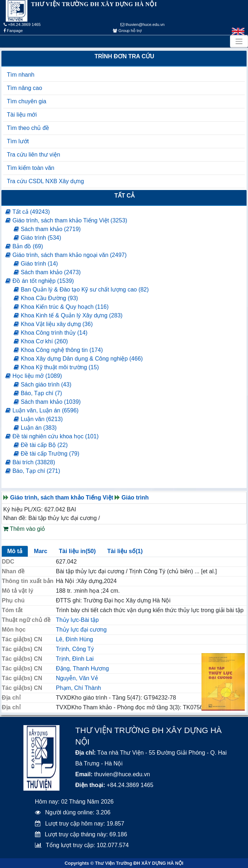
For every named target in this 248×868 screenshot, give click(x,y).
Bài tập (90, 620)
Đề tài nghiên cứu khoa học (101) (52, 436)
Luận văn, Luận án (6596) (42, 410)
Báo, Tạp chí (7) (38, 393)
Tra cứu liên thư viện (34, 155)
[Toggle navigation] (239, 41)
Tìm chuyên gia (26, 101)
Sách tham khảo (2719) (47, 229)
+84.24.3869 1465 (22, 24)
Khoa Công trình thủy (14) (51, 333)
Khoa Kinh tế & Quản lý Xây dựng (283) (68, 315)
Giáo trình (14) (36, 264)
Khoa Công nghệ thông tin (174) (58, 350)
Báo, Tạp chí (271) (33, 471)
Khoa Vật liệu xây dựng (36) (53, 324)
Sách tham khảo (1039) (47, 402)
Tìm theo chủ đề (28, 128)
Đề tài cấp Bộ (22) (41, 445)
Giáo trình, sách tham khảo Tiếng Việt (62, 498)
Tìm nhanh (21, 75)
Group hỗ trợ (127, 31)
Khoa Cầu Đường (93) (46, 298)
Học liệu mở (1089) (34, 376)
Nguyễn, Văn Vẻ (77, 678)
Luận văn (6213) (38, 419)
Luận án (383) (35, 428)
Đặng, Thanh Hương (82, 668)
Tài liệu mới (22, 115)
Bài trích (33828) (30, 462)
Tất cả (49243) (28, 212)
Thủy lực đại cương (81, 630)
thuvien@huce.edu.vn (143, 24)
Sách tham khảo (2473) (47, 272)
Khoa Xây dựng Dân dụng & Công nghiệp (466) (78, 359)
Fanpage (13, 31)
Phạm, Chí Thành (78, 688)
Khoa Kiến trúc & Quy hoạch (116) (61, 307)
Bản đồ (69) (24, 246)
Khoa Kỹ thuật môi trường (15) (56, 367)
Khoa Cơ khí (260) (41, 341)
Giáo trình (135, 498)
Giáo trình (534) (37, 238)
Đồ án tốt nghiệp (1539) (40, 281)
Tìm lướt (18, 141)
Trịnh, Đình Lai (75, 659)
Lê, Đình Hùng (74, 639)
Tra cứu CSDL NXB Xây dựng (45, 181)
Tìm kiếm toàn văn (31, 168)
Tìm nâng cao (25, 88)
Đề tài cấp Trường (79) (46, 454)
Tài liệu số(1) (125, 551)
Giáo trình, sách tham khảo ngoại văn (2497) (66, 255)
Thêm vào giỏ (24, 529)
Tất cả (124, 196)
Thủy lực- (68, 620)
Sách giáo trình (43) (43, 385)
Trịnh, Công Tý (75, 649)
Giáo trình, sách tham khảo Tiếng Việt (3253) (66, 220)
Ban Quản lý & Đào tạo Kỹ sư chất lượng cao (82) (81, 290)
